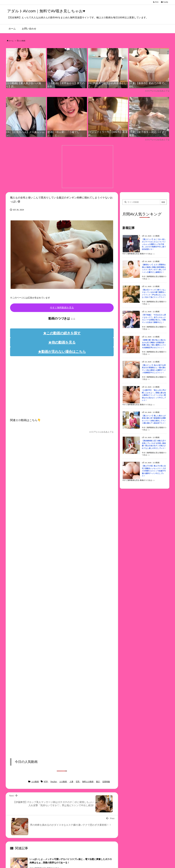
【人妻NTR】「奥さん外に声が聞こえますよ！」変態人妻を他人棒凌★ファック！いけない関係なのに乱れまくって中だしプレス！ (154, 395)
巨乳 (78, 782)
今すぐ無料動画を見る (62, 308)
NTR (46, 782)
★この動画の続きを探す (62, 333)
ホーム (11, 41)
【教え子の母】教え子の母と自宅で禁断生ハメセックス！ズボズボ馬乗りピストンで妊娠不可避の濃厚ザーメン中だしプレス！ (154, 471)
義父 (98, 782)
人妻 (71, 782)
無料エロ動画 (88, 782)
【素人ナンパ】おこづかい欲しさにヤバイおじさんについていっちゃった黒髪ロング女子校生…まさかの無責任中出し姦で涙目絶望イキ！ (154, 244)
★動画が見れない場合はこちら (62, 352)
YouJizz (53, 782)
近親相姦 (106, 782)
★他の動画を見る (62, 342)
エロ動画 (22, 41)
